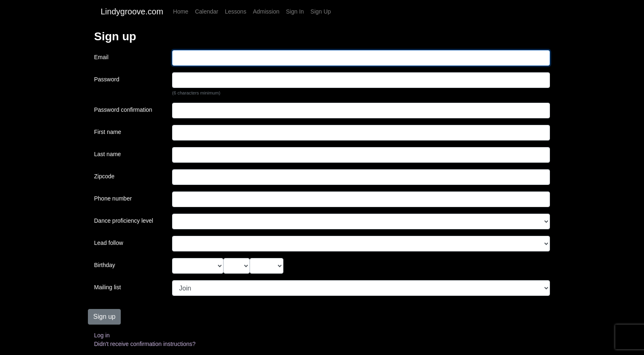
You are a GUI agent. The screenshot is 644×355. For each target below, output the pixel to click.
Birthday (105, 265)
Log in (102, 335)
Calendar (207, 12)
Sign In (295, 12)
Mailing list (107, 287)
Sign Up (321, 12)
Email (101, 57)
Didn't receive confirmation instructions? (145, 344)
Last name (107, 154)
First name (108, 132)
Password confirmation (123, 110)
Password (107, 79)
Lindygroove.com (132, 12)
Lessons (236, 12)
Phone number (113, 198)
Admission (266, 12)
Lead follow (109, 243)
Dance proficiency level (124, 221)
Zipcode (104, 176)
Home (181, 12)
